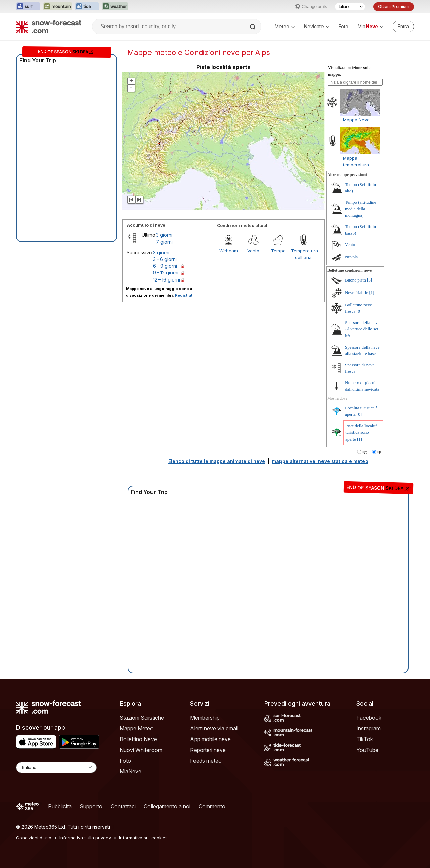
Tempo (278, 251)
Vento (253, 251)
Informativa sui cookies (143, 838)
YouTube (367, 750)
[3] (369, 280)
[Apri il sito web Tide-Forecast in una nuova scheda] (87, 7)
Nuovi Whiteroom (141, 750)
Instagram (369, 728)
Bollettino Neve (138, 739)
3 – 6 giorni (165, 259)
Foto (343, 26)
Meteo (285, 26)
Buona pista (355, 280)
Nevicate (317, 26)
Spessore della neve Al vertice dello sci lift (362, 329)
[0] (359, 311)
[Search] (253, 27)
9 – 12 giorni (166, 273)
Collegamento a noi (167, 806)
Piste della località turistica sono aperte (361, 432)
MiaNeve (131, 771)
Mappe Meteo (137, 728)
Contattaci (123, 806)
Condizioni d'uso (34, 838)
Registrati (184, 295)
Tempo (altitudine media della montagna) (361, 209)
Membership (205, 718)
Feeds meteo (206, 761)
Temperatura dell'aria (303, 254)
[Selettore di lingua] (350, 7)
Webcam (229, 251)
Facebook (369, 718)
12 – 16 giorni (166, 280)
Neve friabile (356, 292)
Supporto (91, 806)
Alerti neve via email (214, 728)
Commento (212, 806)
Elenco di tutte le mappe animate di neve (217, 461)
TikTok (365, 739)
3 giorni (164, 235)
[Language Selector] (56, 768)
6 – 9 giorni (165, 266)
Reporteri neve (208, 750)
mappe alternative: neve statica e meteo (320, 461)
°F (379, 453)
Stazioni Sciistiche (142, 718)
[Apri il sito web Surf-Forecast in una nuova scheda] (28, 7)
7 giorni (164, 242)
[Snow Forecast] (49, 27)
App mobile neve (210, 739)
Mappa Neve (356, 120)
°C (365, 453)
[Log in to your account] (403, 27)
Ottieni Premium (394, 7)
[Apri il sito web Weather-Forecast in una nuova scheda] (115, 7)
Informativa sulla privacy (85, 838)
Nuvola (351, 257)
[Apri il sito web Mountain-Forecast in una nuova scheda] (58, 7)
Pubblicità (60, 806)
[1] (371, 292)
